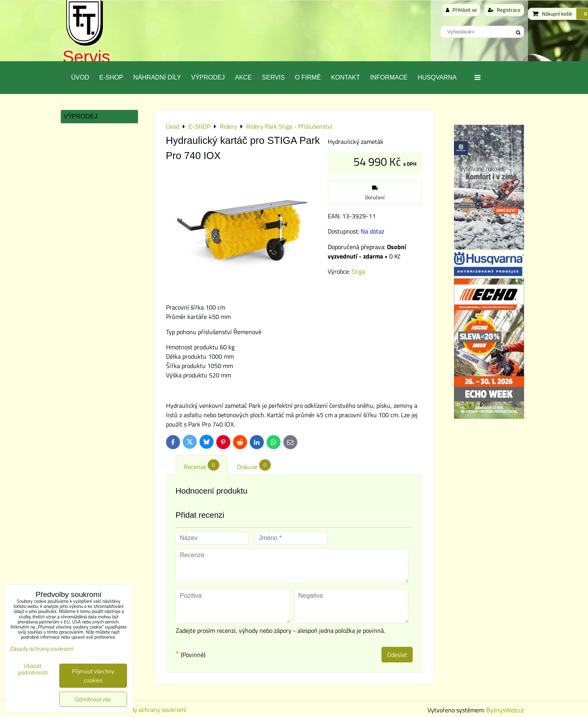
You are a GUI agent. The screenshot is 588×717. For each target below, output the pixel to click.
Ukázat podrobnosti (33, 669)
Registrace (504, 10)
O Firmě (308, 77)
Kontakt (345, 77)
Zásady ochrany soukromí (152, 710)
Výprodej (208, 77)
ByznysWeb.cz (505, 710)
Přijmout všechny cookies (93, 676)
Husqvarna (437, 77)
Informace (389, 77)
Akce (244, 77)
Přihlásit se (461, 10)
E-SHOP (111, 77)
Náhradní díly (157, 77)
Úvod (80, 77)
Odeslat (397, 655)
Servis (87, 57)
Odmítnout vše (93, 699)
